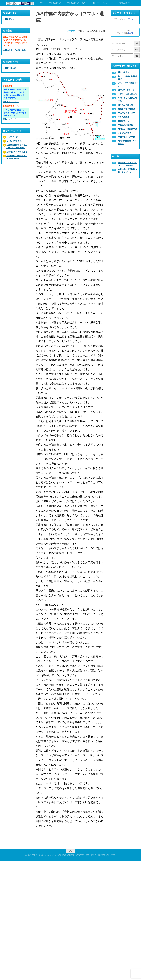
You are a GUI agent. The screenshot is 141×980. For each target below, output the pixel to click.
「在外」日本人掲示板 (127, 94)
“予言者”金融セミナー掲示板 (127, 142)
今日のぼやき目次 (14, 141)
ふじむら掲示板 (125, 133)
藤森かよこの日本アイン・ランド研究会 (127, 164)
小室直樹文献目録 (125, 125)
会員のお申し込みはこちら (14, 50)
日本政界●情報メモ (126, 90)
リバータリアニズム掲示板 (127, 99)
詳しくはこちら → (11, 102)
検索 (137, 43)
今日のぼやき (55, 3)
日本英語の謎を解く (126, 105)
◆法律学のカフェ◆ (126, 113)
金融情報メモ (124, 121)
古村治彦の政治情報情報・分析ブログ (127, 171)
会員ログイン (9, 19)
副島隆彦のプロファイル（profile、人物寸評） (17, 146)
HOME (40, 3)
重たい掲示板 (124, 72)
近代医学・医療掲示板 (127, 129)
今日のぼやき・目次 (76, 3)
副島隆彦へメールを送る (17, 152)
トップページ (12, 137)
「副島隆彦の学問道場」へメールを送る (17, 157)
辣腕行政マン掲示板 (126, 137)
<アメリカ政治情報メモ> (128, 85)
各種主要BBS (125, 3)
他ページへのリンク (102, 3)
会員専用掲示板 (10, 68)
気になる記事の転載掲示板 (127, 78)
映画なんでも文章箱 (126, 109)
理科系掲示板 (124, 117)
